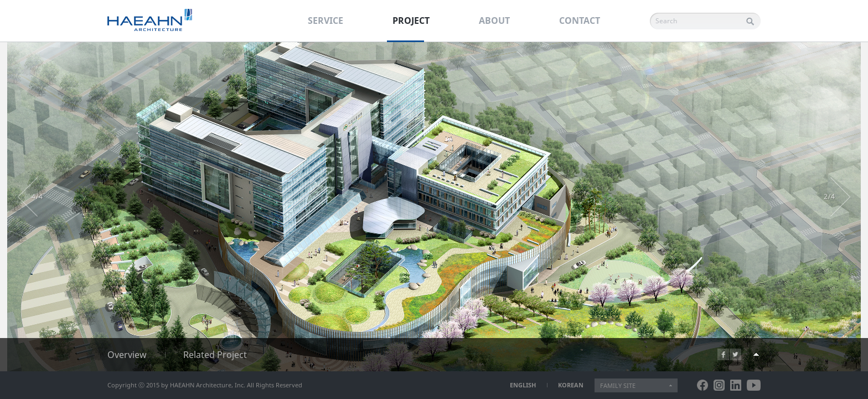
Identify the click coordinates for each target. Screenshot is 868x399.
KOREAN (571, 385)
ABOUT (494, 21)
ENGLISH (523, 385)
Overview (127, 355)
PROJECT (411, 21)
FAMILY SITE (618, 385)
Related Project (215, 355)
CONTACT (580, 21)
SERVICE (325, 21)
